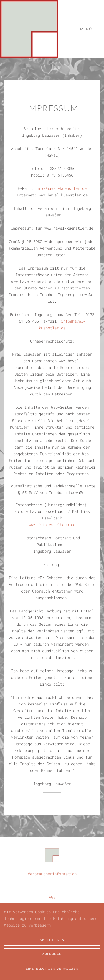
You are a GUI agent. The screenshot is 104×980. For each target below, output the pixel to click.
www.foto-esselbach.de (52, 525)
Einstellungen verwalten (52, 969)
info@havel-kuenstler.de (61, 188)
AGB (52, 897)
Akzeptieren (52, 940)
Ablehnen (52, 954)
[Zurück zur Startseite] (29, 29)
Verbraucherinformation (52, 874)
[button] (90, 29)
